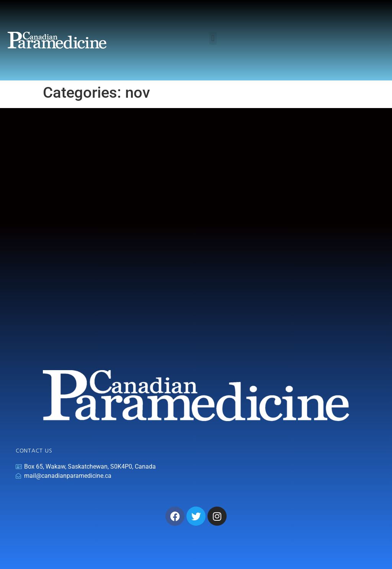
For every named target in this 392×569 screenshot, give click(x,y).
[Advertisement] (196, 254)
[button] (213, 39)
